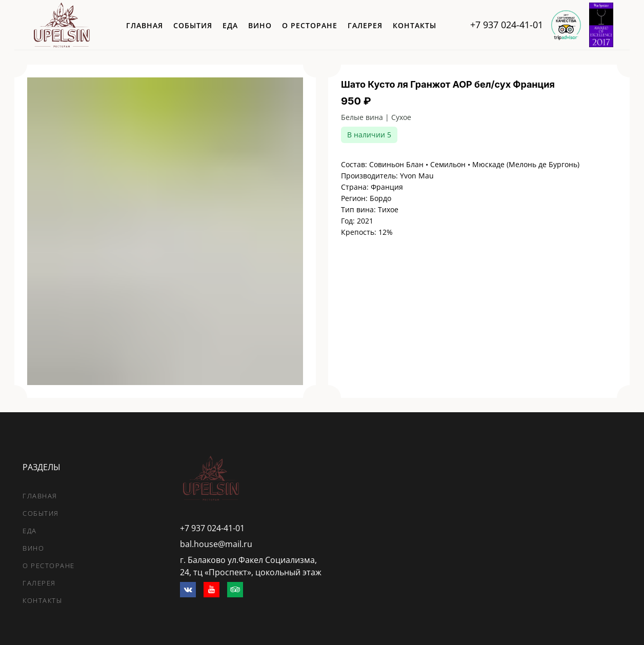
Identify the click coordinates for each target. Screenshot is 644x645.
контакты (415, 25)
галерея (365, 25)
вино (260, 25)
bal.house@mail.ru (216, 544)
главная (145, 25)
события (193, 25)
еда (230, 25)
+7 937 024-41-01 (507, 25)
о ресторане (310, 25)
